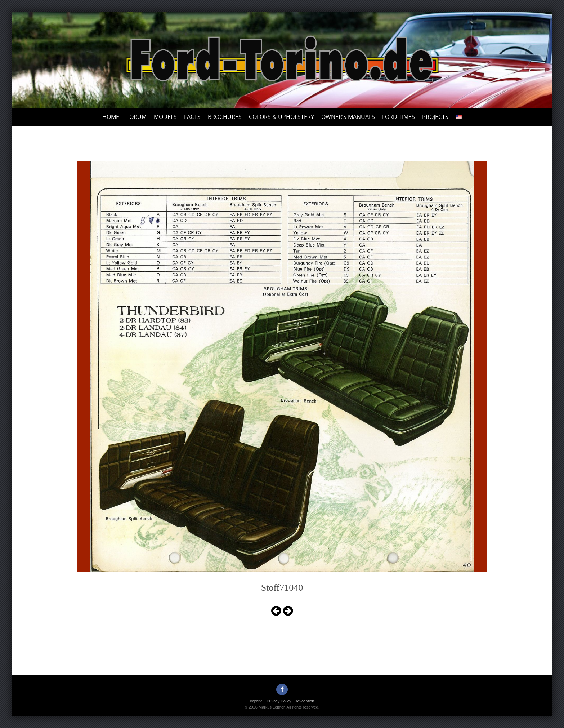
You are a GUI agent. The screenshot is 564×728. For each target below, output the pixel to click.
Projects (435, 117)
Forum (136, 117)
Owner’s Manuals (348, 117)
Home (111, 117)
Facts (192, 117)
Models (165, 117)
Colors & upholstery (281, 117)
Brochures (225, 117)
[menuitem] (459, 117)
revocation (305, 701)
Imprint (256, 701)
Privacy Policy (279, 701)
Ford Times (399, 117)
